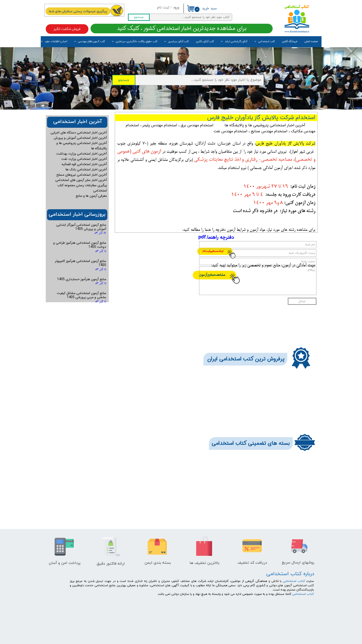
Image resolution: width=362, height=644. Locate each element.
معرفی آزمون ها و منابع (91, 196)
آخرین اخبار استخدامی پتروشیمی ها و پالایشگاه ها (265, 125)
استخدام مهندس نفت (230, 131)
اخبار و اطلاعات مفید (56, 42)
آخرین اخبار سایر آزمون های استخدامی (81, 180)
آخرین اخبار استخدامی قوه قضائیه (84, 164)
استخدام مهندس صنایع (269, 131)
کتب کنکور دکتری (205, 42)
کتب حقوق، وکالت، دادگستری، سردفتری (137, 42)
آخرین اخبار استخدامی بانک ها (86, 169)
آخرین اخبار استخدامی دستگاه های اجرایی (79, 133)
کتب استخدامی (267, 42)
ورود (176, 8)
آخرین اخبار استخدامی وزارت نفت (84, 159)
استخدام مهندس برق (197, 125)
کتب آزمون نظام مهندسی (92, 42)
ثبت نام (163, 8)
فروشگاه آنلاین (290, 42)
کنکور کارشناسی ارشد (236, 42)
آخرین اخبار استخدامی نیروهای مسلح (82, 175)
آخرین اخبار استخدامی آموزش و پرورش (80, 138)
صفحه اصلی (311, 42)
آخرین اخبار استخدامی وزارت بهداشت (82, 154)
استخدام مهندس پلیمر (160, 125)
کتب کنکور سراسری (178, 42)
